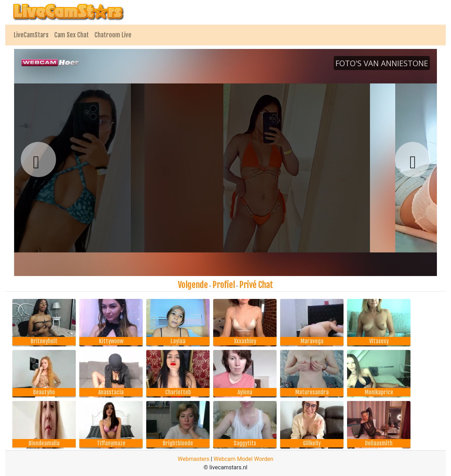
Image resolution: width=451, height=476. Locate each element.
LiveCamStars (31, 35)
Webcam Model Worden (243, 459)
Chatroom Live (113, 35)
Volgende (193, 285)
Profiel (224, 285)
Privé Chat (256, 285)
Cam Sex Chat (72, 35)
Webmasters (193, 459)
